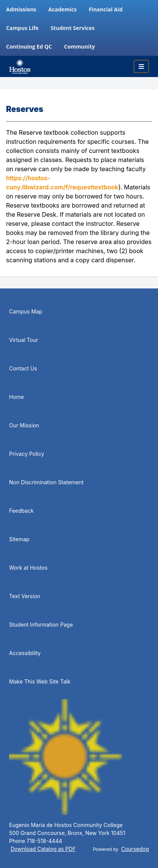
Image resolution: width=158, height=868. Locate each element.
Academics (63, 9)
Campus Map (26, 311)
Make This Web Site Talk (40, 681)
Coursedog (135, 849)
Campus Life (22, 28)
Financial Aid (106, 9)
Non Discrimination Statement (46, 482)
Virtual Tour (23, 340)
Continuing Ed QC (29, 46)
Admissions (21, 9)
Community (80, 46)
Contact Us (23, 368)
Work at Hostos (28, 568)
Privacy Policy (27, 454)
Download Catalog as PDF (43, 849)
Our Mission (24, 425)
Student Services (73, 28)
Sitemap (19, 539)
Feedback (21, 511)
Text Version (25, 596)
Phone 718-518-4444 (36, 841)
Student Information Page (41, 625)
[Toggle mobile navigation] (141, 66)
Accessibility (25, 653)
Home (16, 397)
